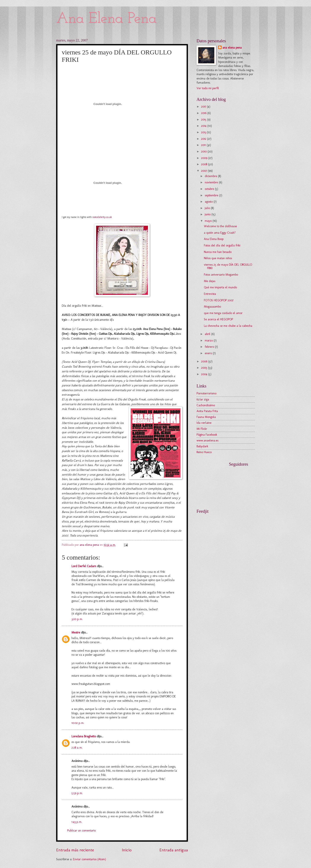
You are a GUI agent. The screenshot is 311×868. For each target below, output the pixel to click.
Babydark (202, 446)
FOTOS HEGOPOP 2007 (219, 300)
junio (208, 214)
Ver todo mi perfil (208, 88)
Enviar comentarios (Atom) (90, 859)
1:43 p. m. (77, 822)
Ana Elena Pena (106, 19)
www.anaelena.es (207, 440)
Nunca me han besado (218, 252)
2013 (204, 132)
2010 (204, 152)
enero (209, 353)
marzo (209, 340)
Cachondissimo (206, 405)
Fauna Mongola (206, 417)
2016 (204, 113)
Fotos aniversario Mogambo (221, 275)
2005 (205, 368)
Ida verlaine (204, 423)
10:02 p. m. (78, 723)
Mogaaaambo (212, 307)
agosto (209, 202)
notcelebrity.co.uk (102, 217)
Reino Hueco (204, 452)
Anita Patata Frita (207, 411)
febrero (210, 347)
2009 (205, 158)
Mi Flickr (202, 429)
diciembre (211, 176)
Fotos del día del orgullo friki (222, 245)
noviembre (212, 182)
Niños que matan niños (218, 258)
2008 (205, 164)
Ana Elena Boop (214, 239)
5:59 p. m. (77, 793)
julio (208, 208)
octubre (210, 189)
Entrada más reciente (75, 850)
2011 (204, 145)
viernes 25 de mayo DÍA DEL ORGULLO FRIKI (228, 267)
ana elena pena (232, 48)
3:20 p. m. (77, 619)
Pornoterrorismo (206, 393)
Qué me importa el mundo (220, 287)
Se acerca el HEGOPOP (218, 319)
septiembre (212, 195)
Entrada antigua (174, 850)
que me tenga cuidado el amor (223, 313)
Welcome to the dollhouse (220, 226)
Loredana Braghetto (84, 736)
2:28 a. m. (77, 748)
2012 (204, 139)
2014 (204, 126)
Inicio (127, 850)
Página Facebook (207, 435)
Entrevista (210, 294)
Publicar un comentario (81, 831)
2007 (204, 171)
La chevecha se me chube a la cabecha (228, 326)
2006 (205, 361)
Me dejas (210, 281)
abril (208, 334)
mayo (209, 221)
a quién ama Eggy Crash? (220, 233)
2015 (204, 120)
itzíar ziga (203, 399)
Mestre (76, 632)
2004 (205, 374)
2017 (204, 107)
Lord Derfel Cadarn (84, 566)
